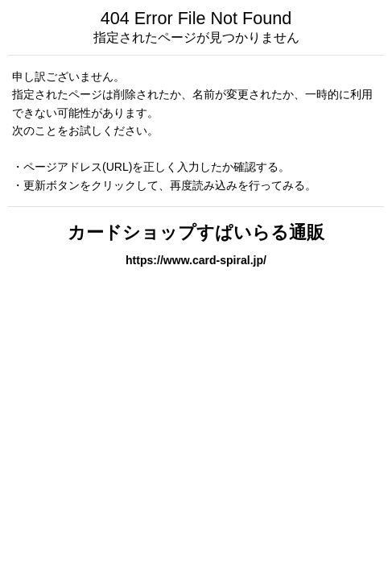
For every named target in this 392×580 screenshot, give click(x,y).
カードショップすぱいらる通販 (196, 232)
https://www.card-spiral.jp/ (196, 260)
